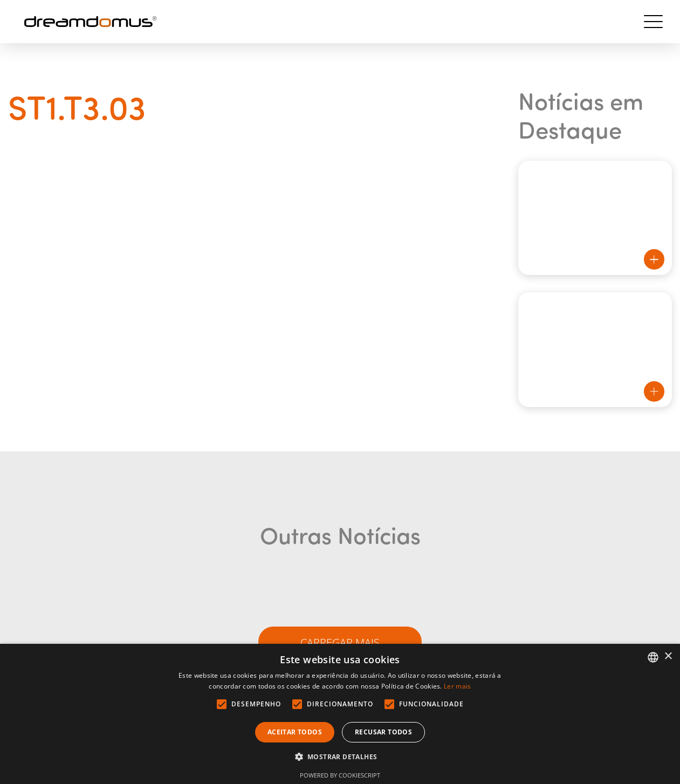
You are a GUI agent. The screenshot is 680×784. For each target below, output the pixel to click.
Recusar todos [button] (383, 732)
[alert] (340, 714)
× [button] (668, 656)
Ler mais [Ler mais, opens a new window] (457, 686)
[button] (340, 757)
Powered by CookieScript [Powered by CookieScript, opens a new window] (340, 775)
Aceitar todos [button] (295, 732)
